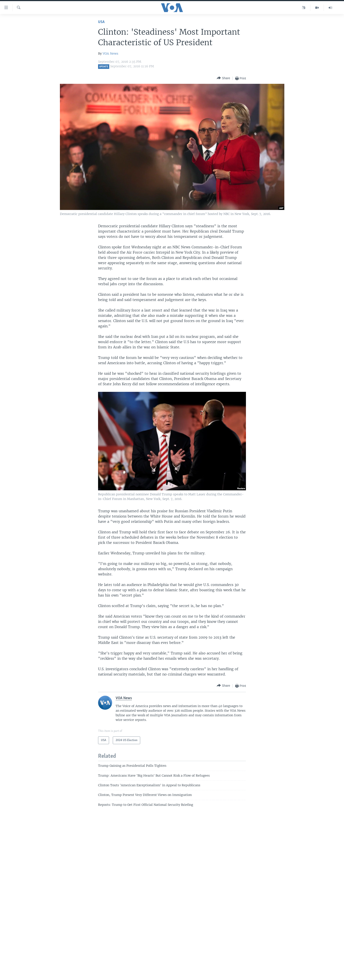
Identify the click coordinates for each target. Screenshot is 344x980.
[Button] (223, 78)
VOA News (110, 54)
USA (101, 22)
